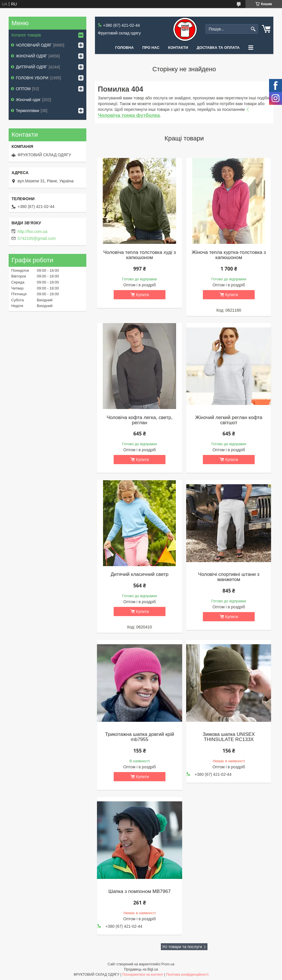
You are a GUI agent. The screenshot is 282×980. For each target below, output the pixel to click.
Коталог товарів (26, 35)
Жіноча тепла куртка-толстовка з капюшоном (229, 255)
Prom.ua (168, 964)
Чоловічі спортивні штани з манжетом (229, 577)
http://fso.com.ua (33, 232)
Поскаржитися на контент (143, 975)
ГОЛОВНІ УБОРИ (32, 78)
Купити (143, 295)
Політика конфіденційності (187, 975)
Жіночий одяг (28, 100)
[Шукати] (253, 29)
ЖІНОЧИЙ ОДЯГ (32, 56)
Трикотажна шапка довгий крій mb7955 (140, 737)
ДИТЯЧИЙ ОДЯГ (32, 67)
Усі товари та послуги (182, 947)
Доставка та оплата (218, 48)
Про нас (151, 48)
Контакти (178, 48)
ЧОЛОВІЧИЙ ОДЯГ (34, 45)
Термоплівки (27, 111)
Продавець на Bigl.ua (141, 969)
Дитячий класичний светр (139, 574)
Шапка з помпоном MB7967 (140, 892)
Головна (124, 48)
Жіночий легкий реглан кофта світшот (229, 420)
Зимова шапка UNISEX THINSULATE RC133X (229, 737)
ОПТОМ (23, 89)
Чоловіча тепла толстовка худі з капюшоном (140, 255)
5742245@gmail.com (37, 238)
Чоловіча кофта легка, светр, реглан (140, 420)
